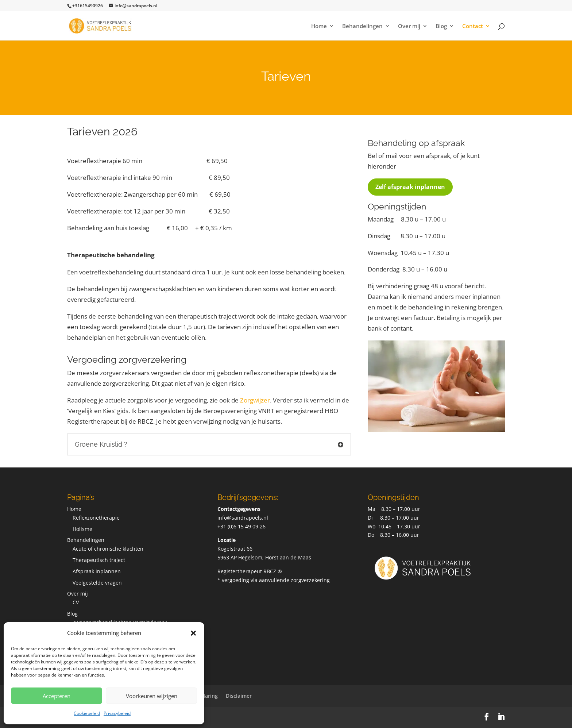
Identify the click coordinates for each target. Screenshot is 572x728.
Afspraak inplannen (97, 571)
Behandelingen (362, 26)
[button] (193, 633)
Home (319, 26)
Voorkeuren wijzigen (152, 696)
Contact (473, 26)
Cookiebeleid (87, 713)
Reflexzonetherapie (96, 518)
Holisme (82, 529)
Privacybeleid (117, 713)
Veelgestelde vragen (97, 583)
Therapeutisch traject (99, 560)
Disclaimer (239, 696)
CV (76, 602)
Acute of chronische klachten (108, 549)
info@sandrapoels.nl (243, 518)
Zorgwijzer (255, 400)
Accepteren (57, 696)
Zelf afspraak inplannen (410, 187)
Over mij (409, 26)
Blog (441, 26)
